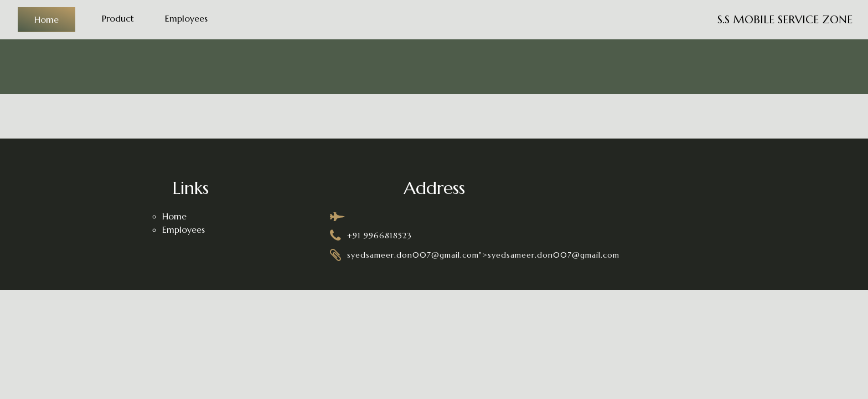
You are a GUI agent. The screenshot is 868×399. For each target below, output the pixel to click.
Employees (186, 18)
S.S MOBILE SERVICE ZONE (785, 20)
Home (46, 19)
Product (118, 18)
